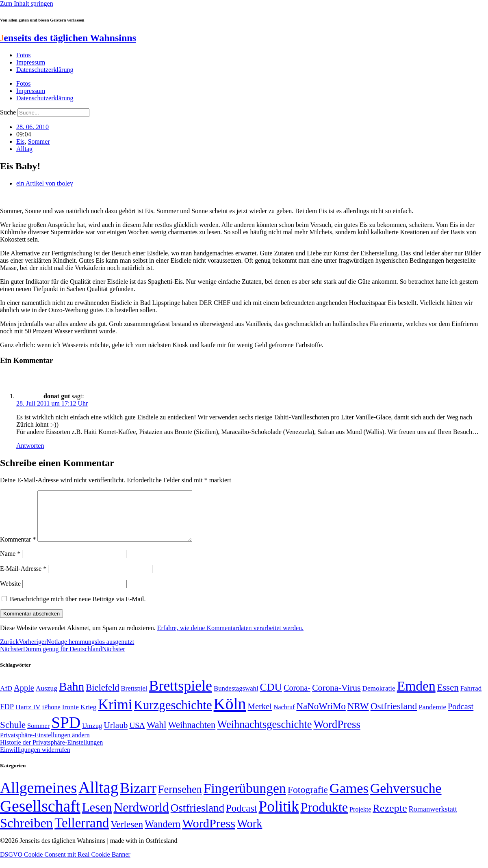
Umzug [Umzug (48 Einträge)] (92, 735)
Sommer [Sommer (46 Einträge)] (38, 736)
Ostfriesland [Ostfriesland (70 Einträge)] (197, 818)
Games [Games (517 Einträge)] (349, 798)
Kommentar (18, 549)
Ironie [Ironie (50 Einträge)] (70, 717)
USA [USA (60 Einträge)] (137, 735)
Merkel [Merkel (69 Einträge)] (260, 716)
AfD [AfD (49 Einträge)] (6, 698)
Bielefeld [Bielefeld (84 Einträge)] (102, 697)
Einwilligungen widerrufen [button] (35, 759)
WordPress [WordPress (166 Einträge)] (209, 833)
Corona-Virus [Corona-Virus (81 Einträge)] (336, 697)
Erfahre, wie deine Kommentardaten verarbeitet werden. (230, 638)
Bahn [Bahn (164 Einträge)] (72, 696)
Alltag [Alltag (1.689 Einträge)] (98, 797)
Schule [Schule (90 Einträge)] (13, 734)
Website (10, 593)
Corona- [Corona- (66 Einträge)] (297, 697)
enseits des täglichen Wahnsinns (68, 38)
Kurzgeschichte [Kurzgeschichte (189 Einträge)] (173, 715)
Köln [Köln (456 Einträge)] (230, 714)
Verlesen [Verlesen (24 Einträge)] (127, 834)
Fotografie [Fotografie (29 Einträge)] (308, 799)
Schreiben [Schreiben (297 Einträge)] (26, 833)
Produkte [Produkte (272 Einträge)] (324, 817)
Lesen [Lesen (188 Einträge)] (97, 817)
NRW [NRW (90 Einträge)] (358, 716)
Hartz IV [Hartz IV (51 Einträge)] (28, 717)
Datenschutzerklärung (45, 70)
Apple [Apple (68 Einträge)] (24, 697)
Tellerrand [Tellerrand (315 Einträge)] (82, 833)
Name (10, 563)
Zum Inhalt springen (27, 3)
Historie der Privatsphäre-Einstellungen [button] (51, 752)
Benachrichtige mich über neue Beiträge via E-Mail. (78, 609)
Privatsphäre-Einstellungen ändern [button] (45, 745)
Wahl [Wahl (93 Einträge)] (157, 734)
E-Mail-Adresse (23, 578)
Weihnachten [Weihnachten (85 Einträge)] (192, 735)
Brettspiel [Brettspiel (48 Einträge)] (134, 698)
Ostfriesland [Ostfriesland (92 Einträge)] (394, 716)
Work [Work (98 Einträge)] (249, 833)
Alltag (24, 149)
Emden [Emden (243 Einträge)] (416, 696)
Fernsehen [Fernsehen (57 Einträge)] (180, 799)
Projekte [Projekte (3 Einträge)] (360, 819)
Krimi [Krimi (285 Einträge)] (115, 714)
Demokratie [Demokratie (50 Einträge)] (379, 698)
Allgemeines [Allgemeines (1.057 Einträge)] (38, 798)
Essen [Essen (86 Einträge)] (448, 697)
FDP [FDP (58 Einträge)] (7, 716)
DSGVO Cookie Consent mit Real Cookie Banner (65, 864)
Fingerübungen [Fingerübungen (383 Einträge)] (245, 798)
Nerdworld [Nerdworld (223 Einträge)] (141, 817)
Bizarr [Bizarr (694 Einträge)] (138, 798)
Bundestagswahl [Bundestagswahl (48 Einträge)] (236, 698)
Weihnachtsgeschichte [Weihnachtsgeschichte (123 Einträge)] (264, 734)
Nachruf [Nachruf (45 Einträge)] (284, 717)
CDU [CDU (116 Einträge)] (271, 697)
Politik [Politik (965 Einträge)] (279, 816)
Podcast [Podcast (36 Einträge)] (241, 818)
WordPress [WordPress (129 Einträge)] (337, 734)
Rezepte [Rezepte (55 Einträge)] (390, 818)
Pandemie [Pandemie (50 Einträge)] (432, 717)
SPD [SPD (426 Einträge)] (66, 732)
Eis (20, 141)
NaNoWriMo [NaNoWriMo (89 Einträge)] (321, 716)
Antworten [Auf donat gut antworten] (30, 446)
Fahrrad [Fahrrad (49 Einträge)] (471, 698)
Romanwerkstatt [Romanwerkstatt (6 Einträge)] (433, 819)
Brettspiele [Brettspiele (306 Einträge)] (181, 695)
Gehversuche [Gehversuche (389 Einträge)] (406, 798)
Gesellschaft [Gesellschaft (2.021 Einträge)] (40, 816)
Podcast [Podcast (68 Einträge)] (461, 716)
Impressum (31, 62)
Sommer (39, 141)
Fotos (24, 55)
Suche (8, 112)
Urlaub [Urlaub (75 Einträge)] (116, 735)
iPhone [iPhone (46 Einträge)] (51, 717)
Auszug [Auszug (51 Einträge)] (47, 698)
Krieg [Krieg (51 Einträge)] (89, 717)
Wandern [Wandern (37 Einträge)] (163, 834)
